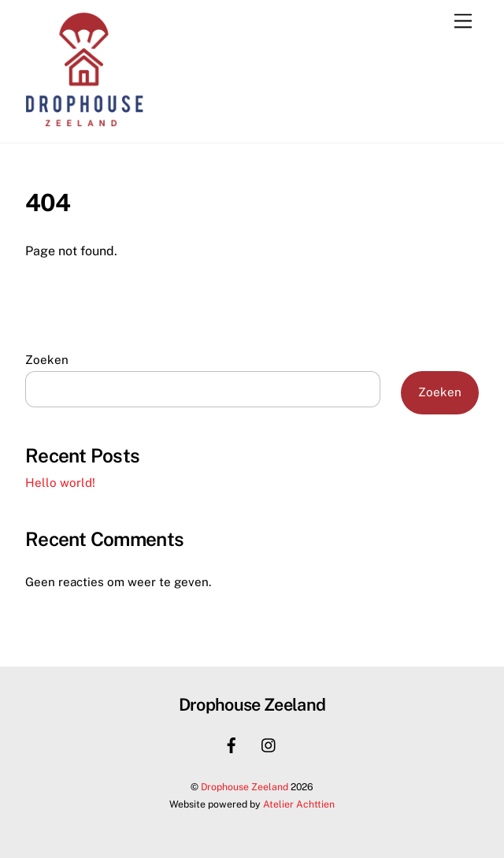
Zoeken (47, 360)
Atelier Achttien (299, 804)
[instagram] (269, 743)
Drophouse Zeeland (245, 787)
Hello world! (60, 483)
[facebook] (232, 743)
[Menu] (463, 22)
